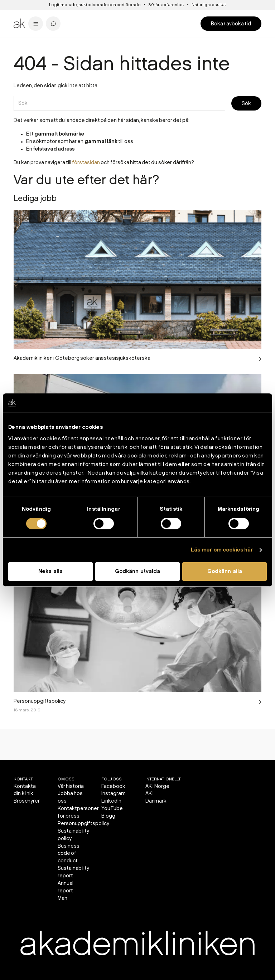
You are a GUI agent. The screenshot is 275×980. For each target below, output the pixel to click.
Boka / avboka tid (231, 24)
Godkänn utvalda (137, 572)
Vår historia (71, 786)
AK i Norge (157, 786)
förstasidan (86, 163)
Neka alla (50, 572)
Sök (246, 104)
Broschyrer (27, 801)
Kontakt (23, 779)
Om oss (66, 779)
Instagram (114, 793)
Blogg (108, 816)
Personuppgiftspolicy (83, 824)
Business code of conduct (69, 854)
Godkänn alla (225, 572)
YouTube (112, 808)
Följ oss (112, 779)
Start (18, 43)
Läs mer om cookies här (222, 550)
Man (62, 898)
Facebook (113, 786)
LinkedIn (111, 801)
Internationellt (163, 779)
